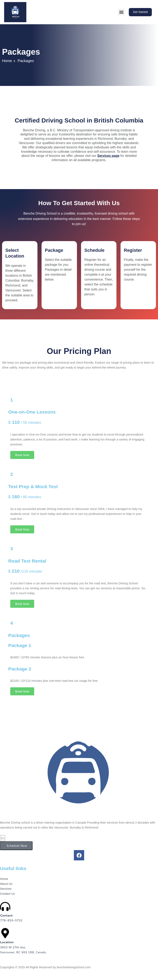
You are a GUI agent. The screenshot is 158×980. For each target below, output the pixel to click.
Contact (6, 915)
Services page (108, 156)
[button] (121, 12)
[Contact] (5, 906)
